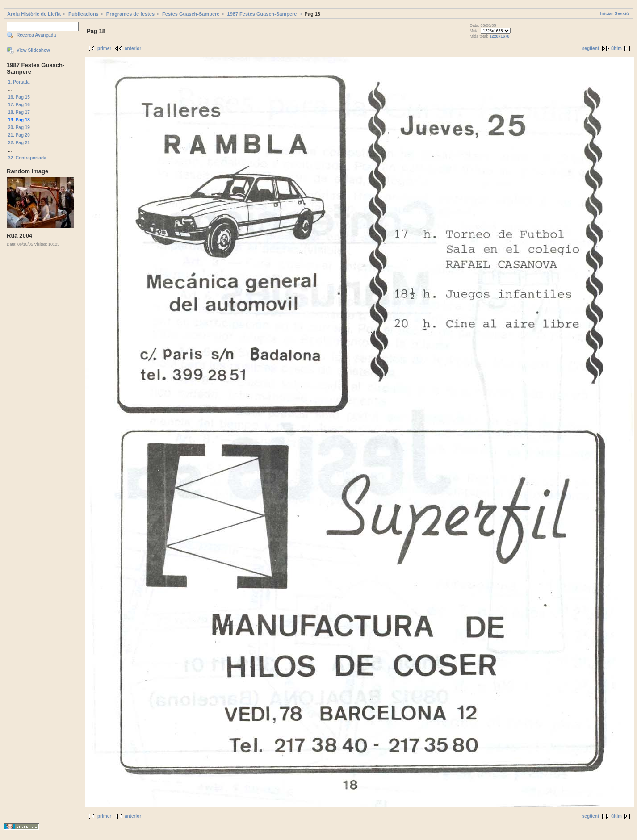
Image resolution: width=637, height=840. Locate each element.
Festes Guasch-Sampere (191, 14)
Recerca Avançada (36, 35)
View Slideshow (33, 50)
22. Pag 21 (19, 143)
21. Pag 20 (19, 135)
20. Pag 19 (19, 127)
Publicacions (84, 14)
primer (104, 48)
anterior (133, 48)
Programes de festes (130, 14)
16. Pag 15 (19, 97)
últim (616, 48)
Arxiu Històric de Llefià (34, 14)
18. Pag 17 (19, 112)
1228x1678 (499, 36)
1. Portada (19, 82)
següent (591, 48)
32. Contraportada (27, 158)
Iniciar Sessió (615, 14)
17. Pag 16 (19, 105)
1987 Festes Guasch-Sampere (262, 14)
